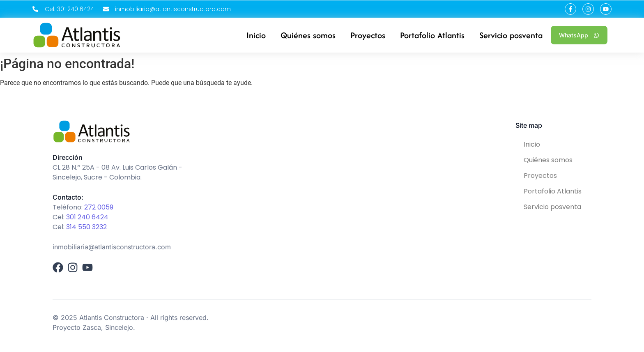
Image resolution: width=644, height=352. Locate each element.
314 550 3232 (86, 227)
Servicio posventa (552, 207)
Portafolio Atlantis (553, 191)
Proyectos (540, 176)
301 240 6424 (87, 217)
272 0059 (99, 207)
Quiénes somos (548, 160)
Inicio (532, 144)
